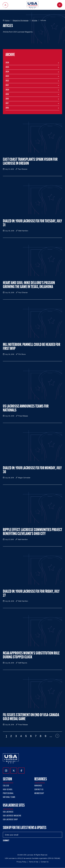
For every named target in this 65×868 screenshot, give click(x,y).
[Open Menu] (60, 5)
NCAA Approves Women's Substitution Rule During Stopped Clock (31, 655)
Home (7, 20)
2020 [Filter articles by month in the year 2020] (7, 90)
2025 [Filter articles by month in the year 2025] (7, 67)
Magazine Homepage (21, 20)
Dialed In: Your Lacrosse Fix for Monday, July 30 (32, 470)
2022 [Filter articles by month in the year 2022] (7, 81)
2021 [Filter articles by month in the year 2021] (7, 85)
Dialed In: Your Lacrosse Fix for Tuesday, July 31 (32, 223)
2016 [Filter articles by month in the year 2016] (7, 108)
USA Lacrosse (8, 812)
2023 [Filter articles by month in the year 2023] (7, 76)
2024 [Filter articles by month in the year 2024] (7, 72)
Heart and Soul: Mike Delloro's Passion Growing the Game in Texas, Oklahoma (29, 285)
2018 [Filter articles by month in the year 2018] (7, 99)
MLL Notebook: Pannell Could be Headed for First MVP (32, 347)
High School (8, 790)
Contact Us (39, 790)
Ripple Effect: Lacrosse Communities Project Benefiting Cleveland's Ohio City (32, 532)
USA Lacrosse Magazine (12, 816)
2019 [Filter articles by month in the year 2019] (7, 94)
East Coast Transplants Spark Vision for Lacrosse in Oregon (30, 162)
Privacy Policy (22, 862)
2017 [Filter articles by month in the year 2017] (7, 103)
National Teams (9, 797)
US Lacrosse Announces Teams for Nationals (26, 408)
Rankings (38, 786)
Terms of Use (34, 862)
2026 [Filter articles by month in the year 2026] (7, 63)
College (6, 786)
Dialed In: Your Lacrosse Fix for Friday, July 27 (31, 594)
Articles (35, 20)
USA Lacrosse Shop (10, 820)
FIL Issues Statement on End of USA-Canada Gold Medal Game (31, 717)
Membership (39, 793)
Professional (8, 793)
